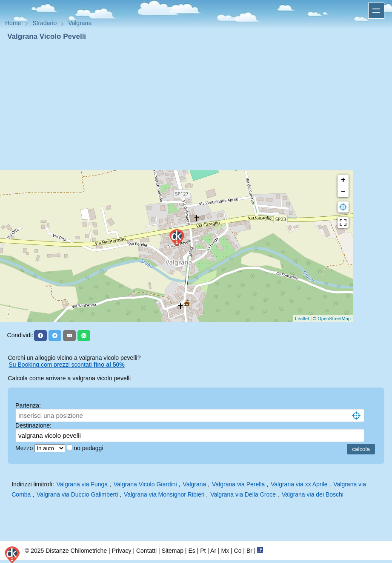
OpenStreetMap (334, 319)
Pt (203, 551)
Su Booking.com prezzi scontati (66, 365)
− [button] (343, 192)
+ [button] (343, 180)
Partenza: (28, 405)
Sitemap (173, 551)
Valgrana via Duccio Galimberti (77, 494)
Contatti (146, 551)
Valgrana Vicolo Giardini (145, 484)
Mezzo (25, 448)
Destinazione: (33, 425)
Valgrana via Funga (82, 484)
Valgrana (194, 484)
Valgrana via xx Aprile (299, 484)
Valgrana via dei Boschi (313, 494)
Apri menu (376, 11)
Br (249, 551)
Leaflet (302, 319)
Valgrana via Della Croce (243, 494)
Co (238, 551)
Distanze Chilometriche (76, 551)
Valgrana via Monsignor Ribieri (164, 494)
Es (192, 551)
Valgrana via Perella (238, 484)
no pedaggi (89, 448)
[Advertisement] (196, 106)
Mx (225, 551)
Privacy (122, 551)
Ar (213, 551)
